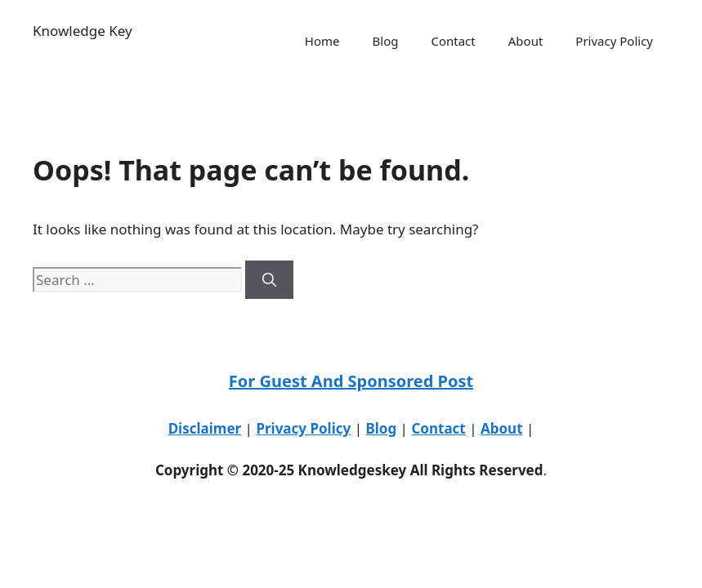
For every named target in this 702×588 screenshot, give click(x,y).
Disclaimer (205, 428)
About (526, 41)
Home (322, 41)
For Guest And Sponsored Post (351, 381)
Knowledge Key (83, 31)
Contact (453, 41)
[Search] (269, 280)
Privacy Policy (614, 41)
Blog (386, 41)
